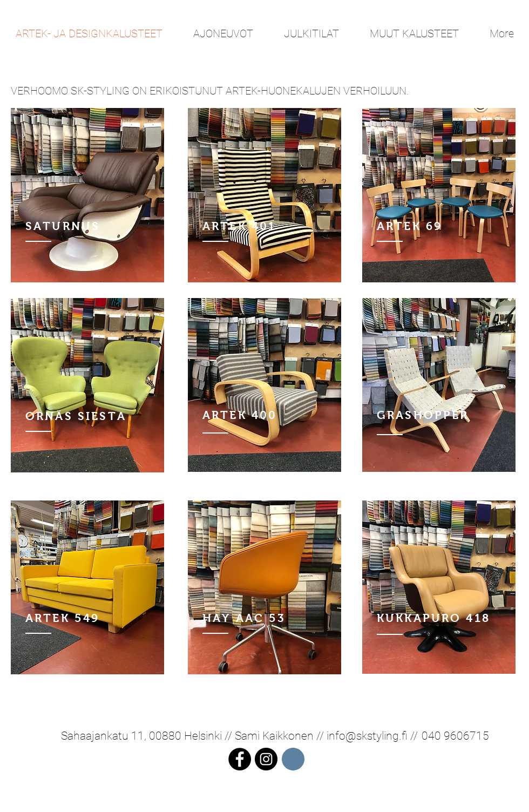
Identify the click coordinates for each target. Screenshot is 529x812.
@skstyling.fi (377, 736)
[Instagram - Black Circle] (266, 759)
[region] (87, 195)
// (413, 736)
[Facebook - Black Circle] (240, 759)
